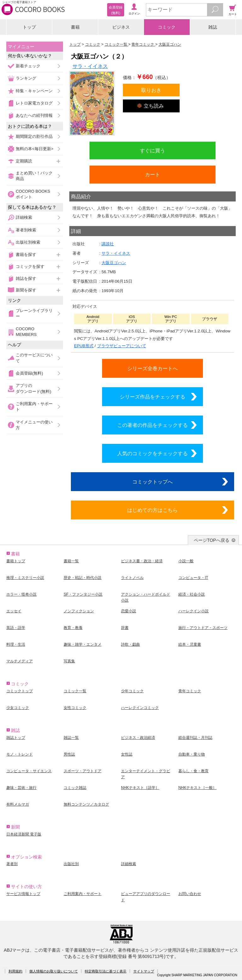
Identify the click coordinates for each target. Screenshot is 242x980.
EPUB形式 (84, 346)
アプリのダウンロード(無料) (34, 388)
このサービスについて (34, 358)
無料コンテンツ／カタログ (86, 804)
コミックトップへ (153, 482)
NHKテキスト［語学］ (140, 788)
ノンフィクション (79, 611)
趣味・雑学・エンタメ (83, 644)
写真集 (69, 661)
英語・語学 (16, 628)
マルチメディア (20, 661)
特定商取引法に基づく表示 (106, 971)
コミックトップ (20, 691)
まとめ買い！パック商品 (34, 176)
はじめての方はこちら (153, 510)
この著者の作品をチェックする (153, 425)
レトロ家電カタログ (34, 103)
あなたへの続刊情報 (34, 115)
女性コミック (75, 708)
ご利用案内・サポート (34, 407)
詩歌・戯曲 (130, 644)
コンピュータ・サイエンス (29, 771)
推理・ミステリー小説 (25, 578)
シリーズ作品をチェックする (153, 397)
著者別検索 (26, 230)
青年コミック (190, 691)
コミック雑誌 (75, 788)
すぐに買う (153, 150)
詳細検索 (24, 217)
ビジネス (121, 27)
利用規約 (15, 971)
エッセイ (14, 611)
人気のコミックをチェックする (153, 453)
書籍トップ (16, 561)
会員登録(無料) (29, 373)
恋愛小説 (129, 611)
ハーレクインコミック (140, 708)
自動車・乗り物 (192, 754)
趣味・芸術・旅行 (21, 788)
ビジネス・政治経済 (138, 738)
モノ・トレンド (20, 754)
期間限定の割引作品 (34, 136)
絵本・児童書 (190, 644)
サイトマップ (144, 971)
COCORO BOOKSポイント (33, 194)
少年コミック (132, 691)
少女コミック (18, 708)
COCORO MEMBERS (26, 332)
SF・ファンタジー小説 (83, 594)
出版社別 (71, 864)
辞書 (125, 628)
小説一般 (186, 561)
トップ (29, 27)
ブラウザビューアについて (122, 346)
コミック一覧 (75, 691)
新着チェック (28, 66)
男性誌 (69, 754)
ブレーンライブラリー (34, 313)
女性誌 (127, 754)
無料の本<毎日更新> (35, 149)
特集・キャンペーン (34, 91)
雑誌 (213, 27)
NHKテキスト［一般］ (197, 788)
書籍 (75, 27)
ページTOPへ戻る (212, 540)
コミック (167, 27)
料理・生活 (16, 644)
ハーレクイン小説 (193, 611)
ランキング (26, 78)
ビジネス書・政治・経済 (142, 561)
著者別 (12, 864)
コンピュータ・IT (193, 578)
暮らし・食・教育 (193, 771)
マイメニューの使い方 (34, 425)
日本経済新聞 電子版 (24, 834)
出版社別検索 (28, 242)
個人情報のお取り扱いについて (54, 971)
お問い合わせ (190, 894)
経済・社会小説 (192, 594)
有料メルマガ (18, 804)
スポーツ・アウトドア (83, 771)
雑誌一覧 (71, 738)
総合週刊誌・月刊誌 (195, 738)
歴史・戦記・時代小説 (83, 578)
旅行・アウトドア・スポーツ (203, 628)
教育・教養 (73, 628)
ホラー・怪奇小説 (21, 594)
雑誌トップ (16, 738)
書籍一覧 (71, 561)
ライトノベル (132, 578)
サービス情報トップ (23, 894)
